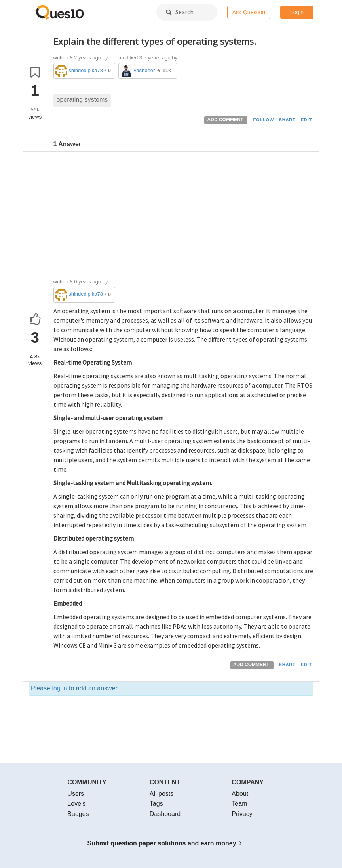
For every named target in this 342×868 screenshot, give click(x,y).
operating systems (82, 100)
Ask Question (249, 12)
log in (59, 688)
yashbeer (144, 70)
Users (76, 794)
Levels (76, 804)
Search (180, 12)
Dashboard (165, 814)
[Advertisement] (184, 211)
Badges (78, 814)
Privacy (242, 814)
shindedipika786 (86, 70)
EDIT (306, 120)
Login (297, 12)
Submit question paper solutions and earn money (165, 843)
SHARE (288, 120)
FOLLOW (263, 120)
